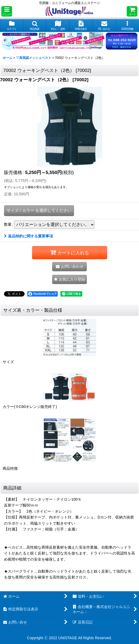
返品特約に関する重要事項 (28, 236)
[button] (7, 11)
